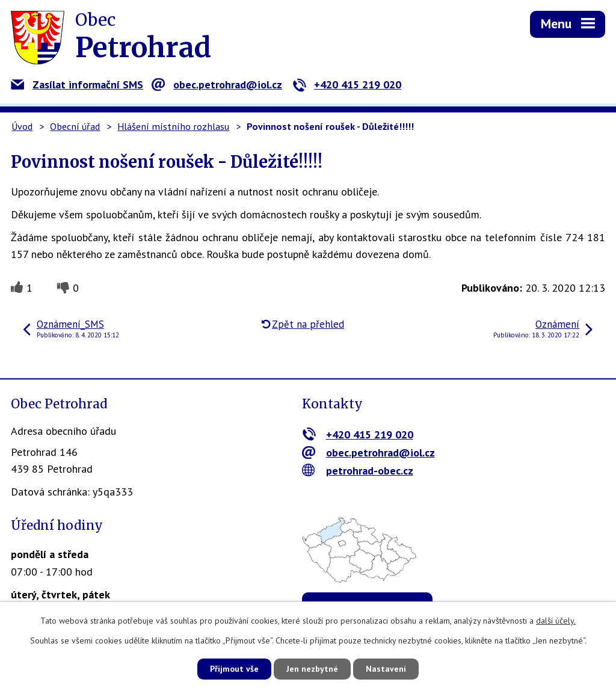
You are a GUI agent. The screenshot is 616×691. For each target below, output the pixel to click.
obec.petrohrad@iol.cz (217, 84)
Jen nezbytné (312, 669)
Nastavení (386, 669)
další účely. (556, 621)
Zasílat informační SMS (77, 84)
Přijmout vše (234, 669)
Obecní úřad (75, 126)
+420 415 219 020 (347, 84)
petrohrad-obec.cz (358, 471)
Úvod (22, 126)
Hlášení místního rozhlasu (173, 126)
